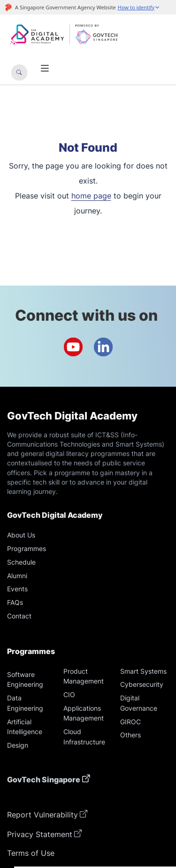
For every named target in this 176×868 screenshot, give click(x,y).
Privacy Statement (40, 834)
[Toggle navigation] (44, 69)
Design (18, 745)
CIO (69, 695)
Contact (19, 616)
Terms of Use (31, 853)
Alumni (17, 576)
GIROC (130, 722)
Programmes (27, 548)
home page (91, 196)
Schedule (21, 562)
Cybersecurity (142, 684)
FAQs (15, 602)
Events (17, 589)
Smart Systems (143, 671)
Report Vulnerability (42, 815)
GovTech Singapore (44, 780)
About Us (21, 535)
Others (130, 735)
